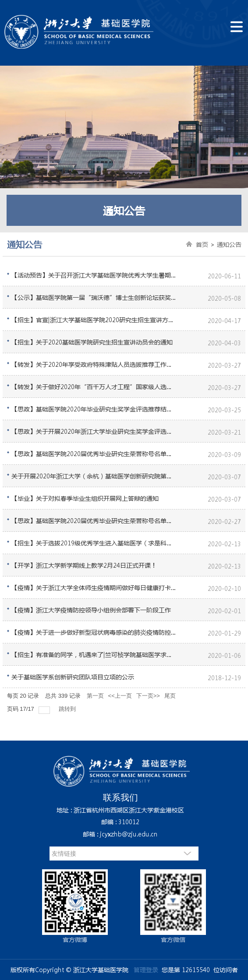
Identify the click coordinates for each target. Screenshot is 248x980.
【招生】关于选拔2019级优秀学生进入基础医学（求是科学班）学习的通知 (94, 543)
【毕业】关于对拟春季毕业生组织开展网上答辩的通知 (85, 498)
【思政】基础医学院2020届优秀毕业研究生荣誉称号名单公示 (94, 520)
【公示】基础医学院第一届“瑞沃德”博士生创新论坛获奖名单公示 (94, 297)
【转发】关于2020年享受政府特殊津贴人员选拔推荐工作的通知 (94, 364)
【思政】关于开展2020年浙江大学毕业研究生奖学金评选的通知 (94, 431)
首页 (202, 244)
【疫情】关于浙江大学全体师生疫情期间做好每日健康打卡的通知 (94, 587)
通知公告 (229, 244)
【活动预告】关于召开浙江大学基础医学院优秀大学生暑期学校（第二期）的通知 (94, 275)
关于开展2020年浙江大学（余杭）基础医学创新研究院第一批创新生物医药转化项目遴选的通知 (94, 476)
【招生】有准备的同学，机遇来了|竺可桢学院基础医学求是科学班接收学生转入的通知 (94, 654)
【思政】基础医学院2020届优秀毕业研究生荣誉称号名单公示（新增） (94, 453)
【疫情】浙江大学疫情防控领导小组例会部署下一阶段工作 (91, 610)
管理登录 (146, 969)
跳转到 (68, 709)
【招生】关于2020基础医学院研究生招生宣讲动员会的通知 (92, 342)
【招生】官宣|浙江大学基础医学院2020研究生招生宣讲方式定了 (94, 320)
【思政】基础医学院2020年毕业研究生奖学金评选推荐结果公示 (94, 409)
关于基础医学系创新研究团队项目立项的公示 (73, 677)
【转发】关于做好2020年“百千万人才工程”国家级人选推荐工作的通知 (94, 386)
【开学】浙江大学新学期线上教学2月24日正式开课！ (84, 565)
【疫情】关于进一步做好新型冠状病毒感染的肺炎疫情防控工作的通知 (94, 632)
